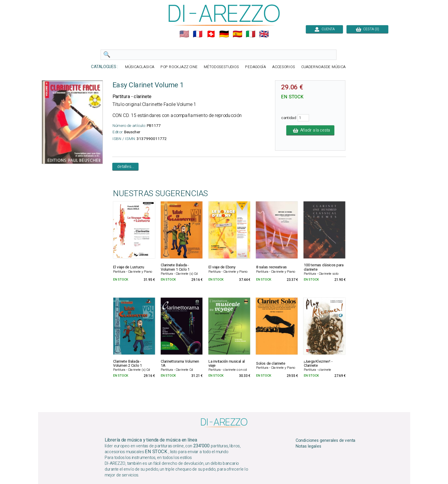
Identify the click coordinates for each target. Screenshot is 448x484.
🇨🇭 (211, 34)
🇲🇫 (198, 34)
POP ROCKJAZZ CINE (179, 67)
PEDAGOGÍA (256, 67)
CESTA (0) (367, 29)
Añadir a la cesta (310, 130)
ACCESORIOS (283, 67)
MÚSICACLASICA (140, 67)
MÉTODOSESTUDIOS (221, 67)
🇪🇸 (237, 34)
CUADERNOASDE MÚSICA (323, 67)
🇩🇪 (224, 34)
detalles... (125, 167)
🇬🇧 (264, 34)
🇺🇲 (184, 34)
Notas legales (308, 446)
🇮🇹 (251, 34)
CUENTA (324, 29)
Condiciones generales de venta (325, 440)
